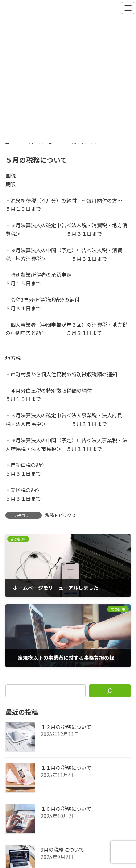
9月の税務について (62, 850)
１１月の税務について (66, 768)
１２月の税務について (66, 727)
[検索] (110, 691)
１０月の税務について (66, 809)
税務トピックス (61, 515)
